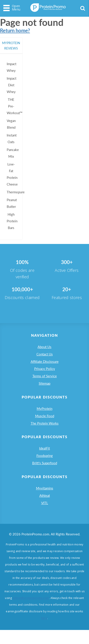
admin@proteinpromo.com (31, 612)
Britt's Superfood (45, 474)
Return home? (15, 30)
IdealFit (44, 457)
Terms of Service (45, 380)
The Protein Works (45, 431)
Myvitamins (45, 500)
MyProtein (44, 415)
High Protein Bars (13, 221)
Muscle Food (45, 423)
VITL (45, 516)
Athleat (45, 508)
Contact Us (45, 356)
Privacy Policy (45, 372)
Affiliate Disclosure (45, 364)
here (44, 632)
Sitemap (44, 389)
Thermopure (16, 192)
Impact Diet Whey (12, 85)
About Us (44, 347)
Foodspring (45, 466)
